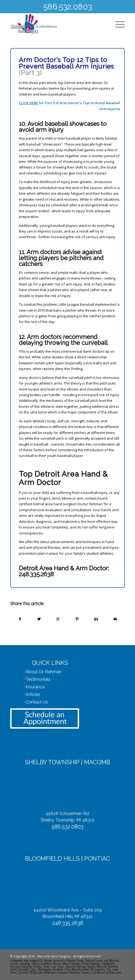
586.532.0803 (68, 7)
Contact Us (37, 702)
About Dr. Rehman (44, 672)
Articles (33, 694)
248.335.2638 (36, 574)
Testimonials (38, 679)
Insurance (35, 687)
